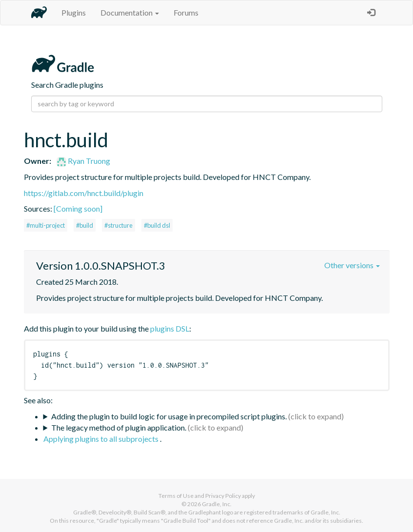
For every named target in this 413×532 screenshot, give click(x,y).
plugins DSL (170, 328)
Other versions (352, 265)
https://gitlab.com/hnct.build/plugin (84, 193)
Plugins (74, 12)
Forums (186, 12)
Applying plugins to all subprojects (102, 439)
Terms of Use (176, 496)
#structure (118, 225)
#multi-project (46, 225)
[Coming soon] (78, 208)
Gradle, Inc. (217, 504)
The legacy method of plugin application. (119, 427)
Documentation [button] (130, 12)
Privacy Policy (223, 496)
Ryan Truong (83, 161)
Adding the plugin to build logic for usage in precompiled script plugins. (169, 416)
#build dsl (157, 225)
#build (85, 225)
